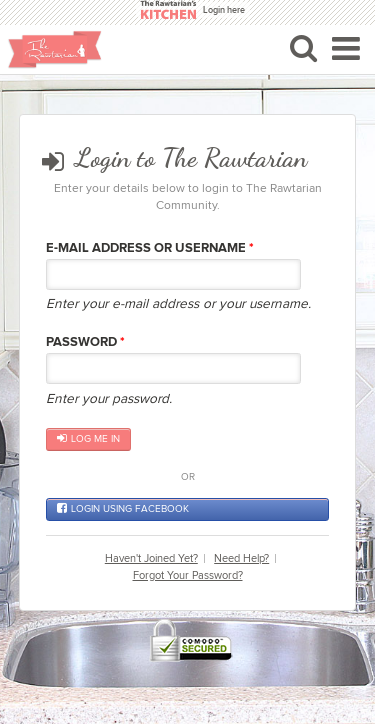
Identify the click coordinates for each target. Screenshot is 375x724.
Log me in (88, 439)
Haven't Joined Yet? (151, 558)
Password (85, 342)
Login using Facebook (123, 509)
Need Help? (241, 558)
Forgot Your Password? (188, 575)
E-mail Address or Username (150, 248)
